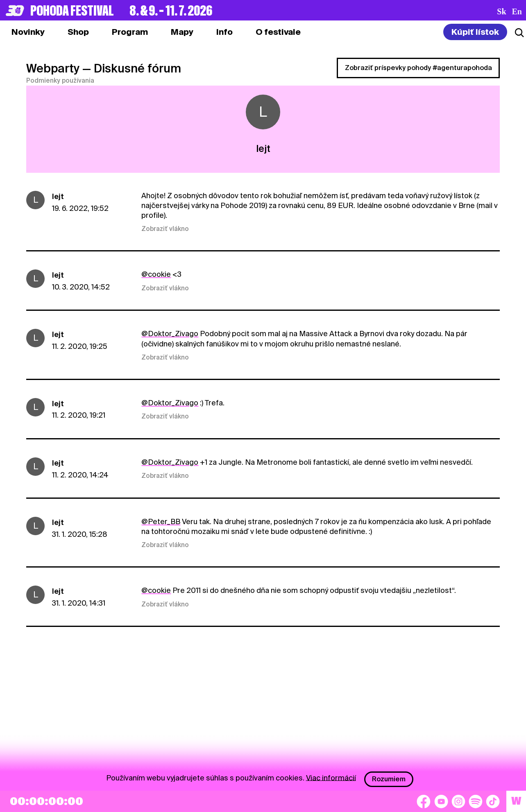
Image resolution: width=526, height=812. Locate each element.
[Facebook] (424, 801)
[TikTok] (493, 801)
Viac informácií (331, 777)
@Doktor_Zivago (170, 334)
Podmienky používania (60, 81)
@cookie (156, 274)
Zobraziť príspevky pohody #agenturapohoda (418, 68)
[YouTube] (441, 801)
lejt (58, 196)
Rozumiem (389, 779)
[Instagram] (458, 801)
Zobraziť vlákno (165, 229)
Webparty (53, 68)
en (517, 11)
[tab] (78, 32)
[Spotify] (476, 801)
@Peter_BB (161, 521)
